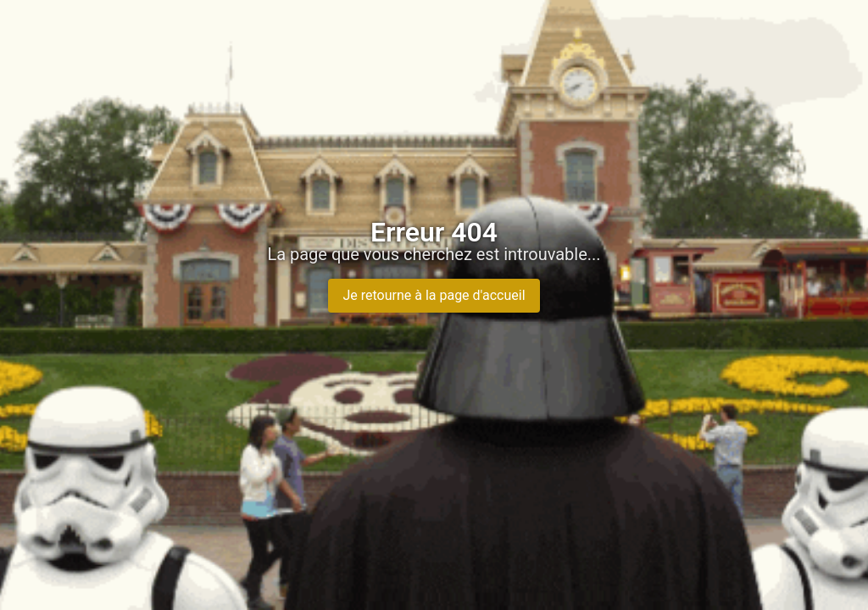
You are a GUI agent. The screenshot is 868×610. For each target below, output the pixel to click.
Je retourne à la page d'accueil (434, 295)
